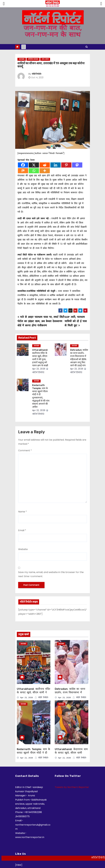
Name (22, 512)
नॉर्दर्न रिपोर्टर (37, 74)
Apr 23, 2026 (39, 369)
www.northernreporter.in (30, 837)
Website (23, 549)
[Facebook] (23, 165)
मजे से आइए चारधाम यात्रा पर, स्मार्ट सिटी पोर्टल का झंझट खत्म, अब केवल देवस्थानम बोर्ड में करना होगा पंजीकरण (41, 321)
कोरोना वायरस (33, 59)
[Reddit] (45, 165)
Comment (25, 450)
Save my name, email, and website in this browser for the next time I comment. (51, 574)
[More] (45, 171)
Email (22, 530)
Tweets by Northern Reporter (72, 787)
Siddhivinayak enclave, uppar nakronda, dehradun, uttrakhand (31, 804)
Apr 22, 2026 (39, 410)
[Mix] (23, 171)
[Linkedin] (56, 165)
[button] (87, 47)
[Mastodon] (77, 165)
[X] (34, 165)
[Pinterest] (66, 165)
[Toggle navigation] (24, 47)
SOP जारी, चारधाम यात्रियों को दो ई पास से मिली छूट (76, 321)
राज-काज (45, 59)
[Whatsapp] (34, 171)
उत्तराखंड (22, 59)
